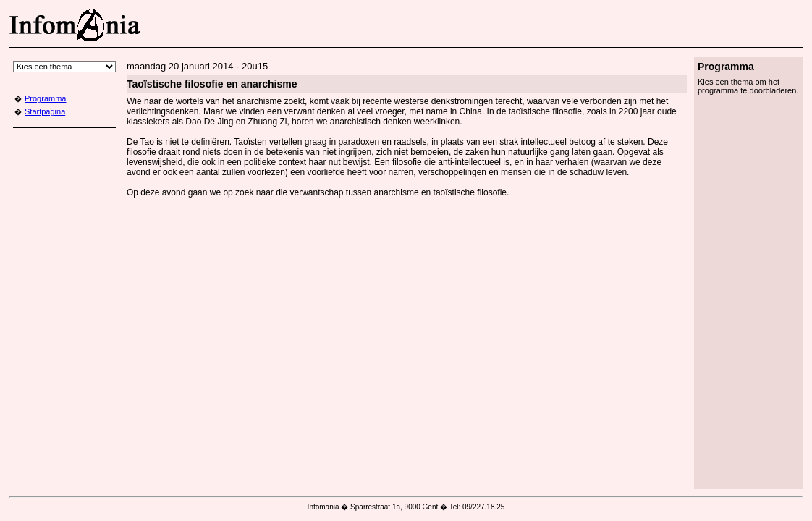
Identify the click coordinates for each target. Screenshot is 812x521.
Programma (45, 98)
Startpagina (45, 111)
